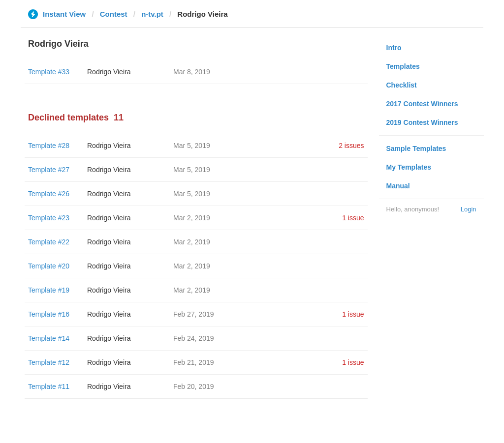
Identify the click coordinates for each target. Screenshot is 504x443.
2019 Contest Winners (422, 122)
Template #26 (49, 194)
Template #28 (49, 146)
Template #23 (49, 218)
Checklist (402, 85)
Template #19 (49, 290)
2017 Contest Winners (422, 104)
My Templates (409, 167)
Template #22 (49, 242)
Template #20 (49, 266)
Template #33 (49, 72)
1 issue (353, 218)
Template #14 (49, 338)
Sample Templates (416, 148)
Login (469, 209)
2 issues (351, 146)
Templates (403, 66)
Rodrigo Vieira (109, 72)
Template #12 (49, 362)
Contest (114, 14)
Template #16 (49, 314)
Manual (398, 186)
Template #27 (49, 170)
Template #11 (49, 386)
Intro (394, 48)
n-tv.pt (152, 14)
